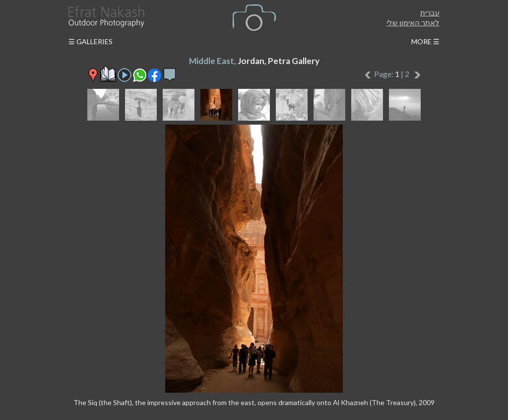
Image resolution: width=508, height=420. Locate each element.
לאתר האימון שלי (413, 22)
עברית (430, 12)
